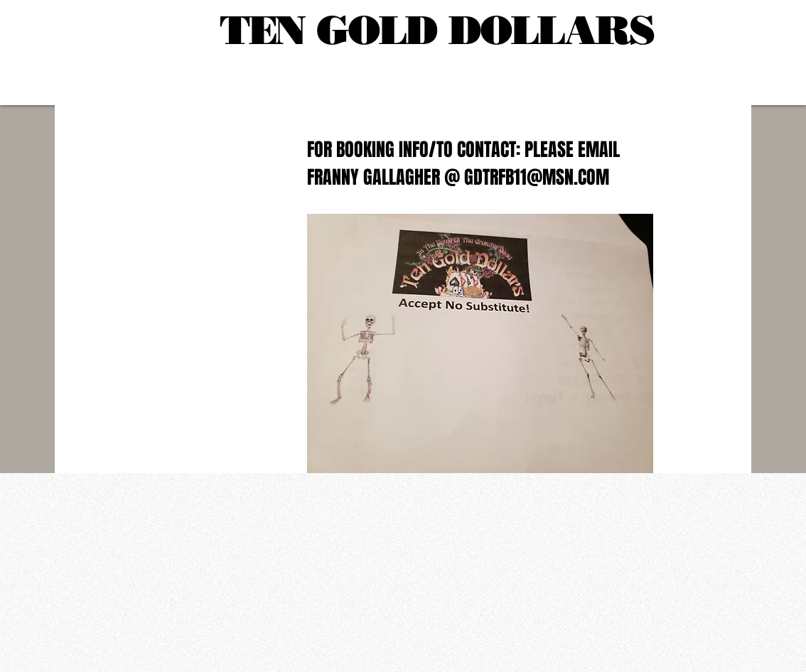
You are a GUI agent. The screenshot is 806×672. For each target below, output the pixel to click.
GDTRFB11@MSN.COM (537, 177)
